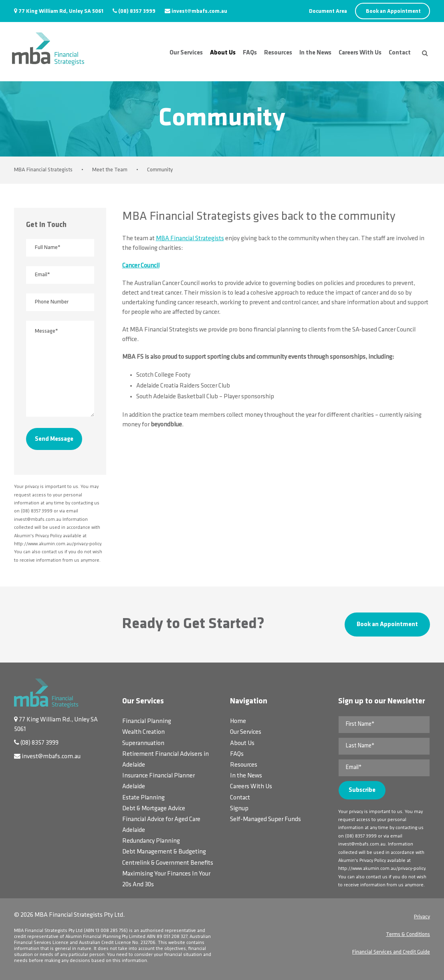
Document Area (328, 11)
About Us (223, 53)
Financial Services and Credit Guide (391, 952)
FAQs (250, 53)
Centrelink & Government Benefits (168, 863)
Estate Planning (143, 798)
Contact (400, 53)
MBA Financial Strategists (190, 239)
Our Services (186, 53)
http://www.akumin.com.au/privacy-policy (382, 869)
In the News (315, 53)
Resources (278, 53)
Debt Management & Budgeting (164, 852)
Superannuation (143, 743)
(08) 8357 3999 (137, 11)
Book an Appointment (393, 11)
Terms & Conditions (408, 935)
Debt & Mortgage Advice (154, 809)
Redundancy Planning (151, 841)
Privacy (422, 917)
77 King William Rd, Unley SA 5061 (61, 11)
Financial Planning (147, 721)
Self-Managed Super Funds (265, 819)
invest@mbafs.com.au (199, 11)
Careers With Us (360, 53)
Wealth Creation (143, 732)
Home (238, 721)
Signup (239, 809)
